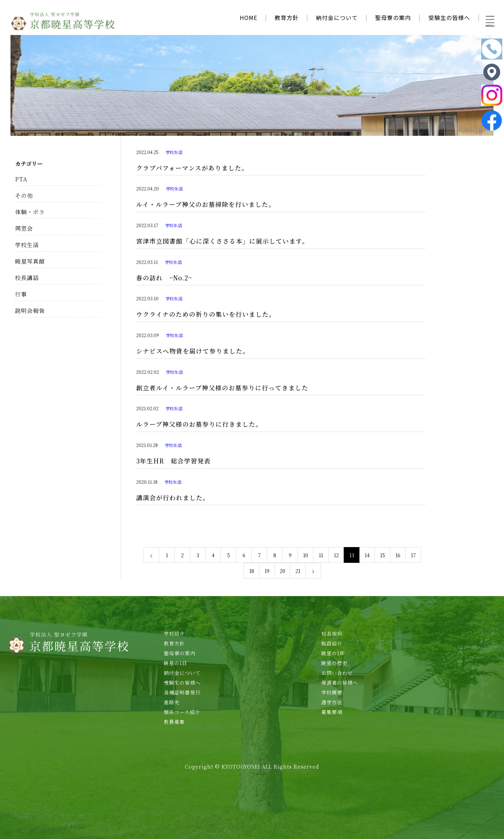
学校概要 (332, 692)
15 (383, 555)
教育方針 (287, 18)
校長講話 (27, 278)
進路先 (172, 702)
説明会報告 (30, 311)
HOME (248, 18)
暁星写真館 (30, 261)
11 (321, 555)
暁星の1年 (333, 653)
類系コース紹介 (182, 712)
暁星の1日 (176, 663)
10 (306, 555)
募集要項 (332, 712)
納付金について (337, 18)
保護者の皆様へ (340, 683)
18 (252, 571)
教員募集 (174, 722)
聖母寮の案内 (393, 18)
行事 (21, 294)
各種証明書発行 (182, 692)
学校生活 (174, 152)
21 (298, 571)
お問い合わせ (337, 673)
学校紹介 (174, 634)
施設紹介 (332, 643)
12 (336, 555)
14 (367, 555)
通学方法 (332, 702)
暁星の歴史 (334, 663)
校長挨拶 (332, 634)
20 (282, 571)
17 (413, 555)
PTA (21, 179)
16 (398, 555)
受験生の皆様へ (449, 18)
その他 (24, 195)
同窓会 (24, 228)
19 (267, 571)
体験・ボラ (30, 212)
